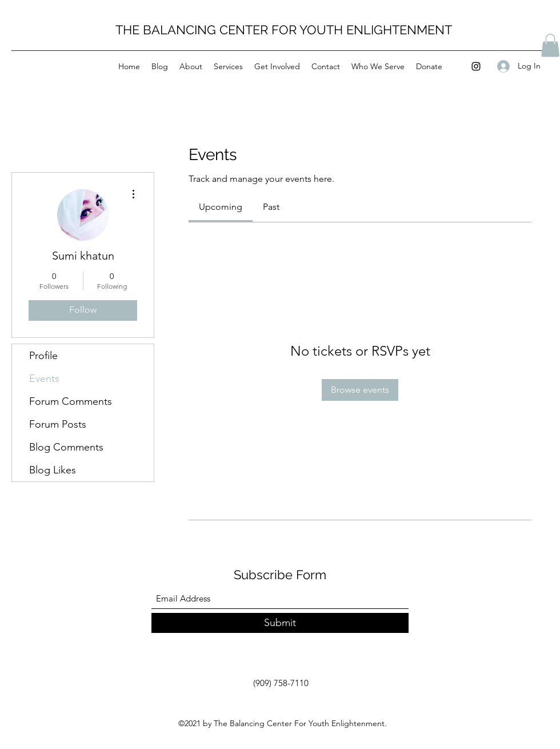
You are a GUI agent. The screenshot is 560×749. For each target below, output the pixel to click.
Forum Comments (71, 401)
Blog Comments (66, 447)
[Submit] (280, 623)
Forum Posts (58, 424)
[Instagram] (476, 66)
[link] (221, 207)
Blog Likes (53, 470)
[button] (550, 45)
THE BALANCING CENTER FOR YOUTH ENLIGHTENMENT (284, 30)
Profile (43, 356)
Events (44, 379)
